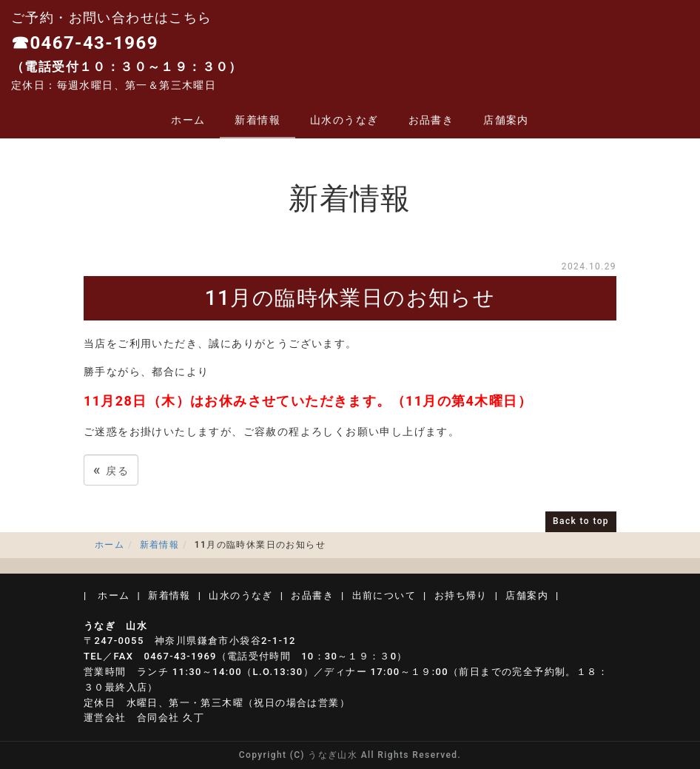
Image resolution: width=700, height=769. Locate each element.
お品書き (431, 120)
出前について (384, 595)
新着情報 (258, 120)
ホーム (188, 120)
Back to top (581, 521)
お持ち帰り (461, 595)
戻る (111, 470)
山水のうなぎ (344, 120)
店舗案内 (506, 120)
